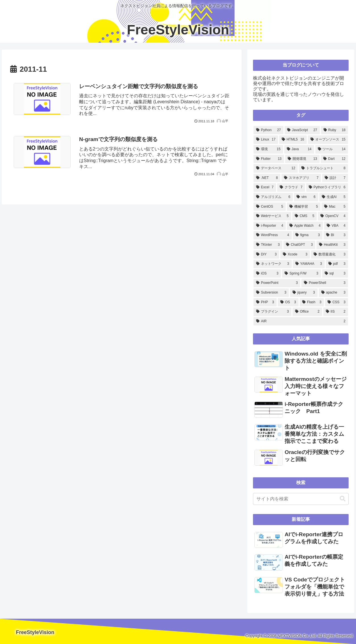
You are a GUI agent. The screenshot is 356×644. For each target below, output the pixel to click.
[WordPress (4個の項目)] (273, 235)
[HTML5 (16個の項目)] (293, 140)
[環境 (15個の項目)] (268, 149)
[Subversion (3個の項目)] (271, 293)
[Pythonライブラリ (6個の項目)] (327, 187)
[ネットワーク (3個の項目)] (273, 264)
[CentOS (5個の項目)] (270, 207)
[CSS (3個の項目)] (337, 302)
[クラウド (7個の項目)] (291, 187)
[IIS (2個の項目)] (336, 312)
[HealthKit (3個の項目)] (332, 245)
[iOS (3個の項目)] (267, 274)
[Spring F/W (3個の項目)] (301, 274)
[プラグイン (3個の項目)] (272, 312)
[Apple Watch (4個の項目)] (305, 226)
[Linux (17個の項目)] (266, 140)
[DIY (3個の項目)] (266, 255)
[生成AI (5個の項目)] (334, 197)
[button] (343, 499)
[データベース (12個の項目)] (276, 168)
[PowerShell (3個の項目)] (325, 283)
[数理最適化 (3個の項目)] (330, 255)
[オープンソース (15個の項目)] (328, 140)
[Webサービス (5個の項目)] (272, 216)
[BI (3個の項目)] (336, 235)
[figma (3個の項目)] (308, 235)
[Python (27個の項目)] (268, 130)
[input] (301, 499)
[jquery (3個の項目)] (304, 293)
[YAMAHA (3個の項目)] (309, 264)
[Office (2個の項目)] (307, 312)
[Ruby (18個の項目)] (335, 130)
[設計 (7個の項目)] (335, 178)
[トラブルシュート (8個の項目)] (323, 168)
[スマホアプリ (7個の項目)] (301, 178)
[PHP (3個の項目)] (265, 302)
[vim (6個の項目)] (306, 197)
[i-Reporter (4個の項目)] (270, 226)
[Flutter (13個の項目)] (269, 159)
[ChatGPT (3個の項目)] (299, 245)
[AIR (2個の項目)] (301, 321)
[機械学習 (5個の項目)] (304, 207)
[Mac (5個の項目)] (335, 207)
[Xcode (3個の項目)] (295, 255)
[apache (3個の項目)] (333, 293)
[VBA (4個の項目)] (336, 226)
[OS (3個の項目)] (288, 302)
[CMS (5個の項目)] (304, 216)
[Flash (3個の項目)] (312, 302)
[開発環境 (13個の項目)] (302, 159)
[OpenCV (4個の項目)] (333, 216)
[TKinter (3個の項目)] (268, 245)
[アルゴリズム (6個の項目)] (273, 197)
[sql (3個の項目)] (335, 274)
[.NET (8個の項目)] (267, 178)
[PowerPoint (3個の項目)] (277, 283)
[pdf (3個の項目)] (337, 264)
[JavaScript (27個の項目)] (302, 130)
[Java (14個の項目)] (299, 149)
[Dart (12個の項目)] (334, 159)
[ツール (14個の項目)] (332, 149)
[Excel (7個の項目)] (265, 187)
